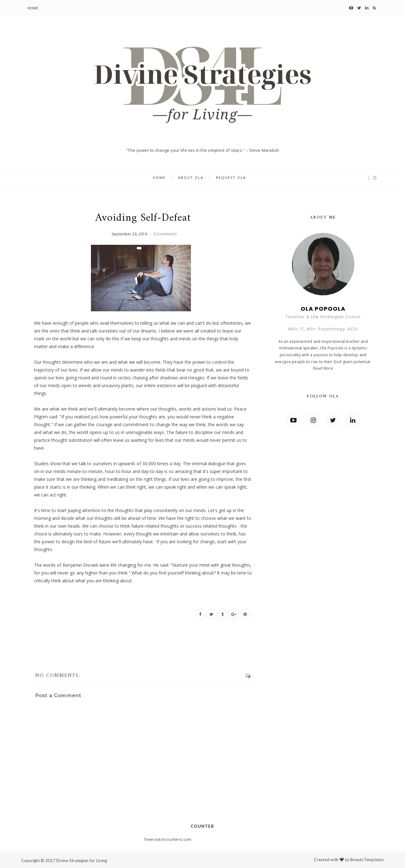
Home (33, 8)
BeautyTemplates (367, 860)
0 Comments (165, 234)
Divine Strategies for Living (82, 861)
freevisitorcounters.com (168, 839)
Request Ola (231, 178)
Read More (323, 368)
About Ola (191, 178)
